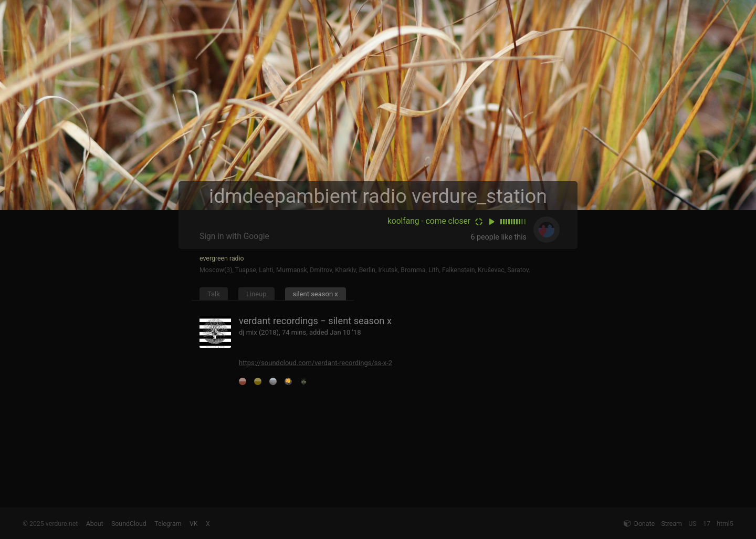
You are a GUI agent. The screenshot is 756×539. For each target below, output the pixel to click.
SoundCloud (129, 524)
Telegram (168, 524)
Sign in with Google (234, 236)
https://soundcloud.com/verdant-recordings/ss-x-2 (316, 363)
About (95, 524)
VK (194, 524)
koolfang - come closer (429, 221)
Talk (214, 294)
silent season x (316, 294)
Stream (671, 524)
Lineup (256, 294)
